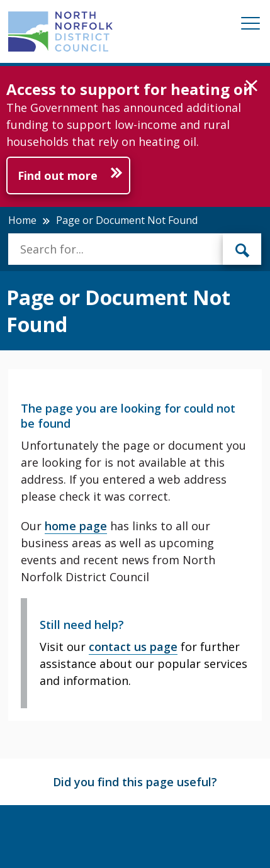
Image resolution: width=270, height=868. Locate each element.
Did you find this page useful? (135, 782)
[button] (251, 86)
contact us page (133, 647)
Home (22, 220)
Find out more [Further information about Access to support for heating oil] (58, 175)
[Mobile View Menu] (250, 25)
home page (76, 526)
